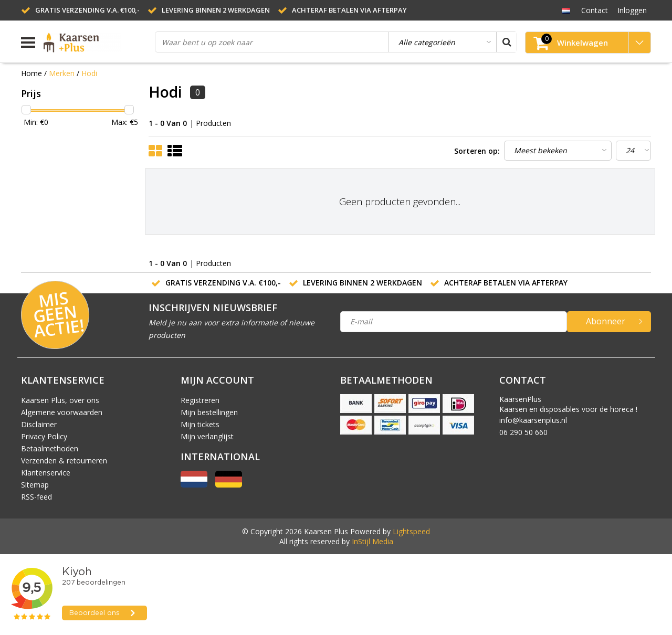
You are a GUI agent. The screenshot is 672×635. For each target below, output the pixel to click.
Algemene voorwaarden (62, 412)
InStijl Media (372, 541)
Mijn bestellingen (209, 412)
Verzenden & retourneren (64, 461)
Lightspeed (411, 531)
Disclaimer (39, 424)
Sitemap (35, 485)
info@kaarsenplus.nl (533, 420)
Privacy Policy (44, 436)
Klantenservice (46, 473)
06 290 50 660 (523, 432)
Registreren (200, 400)
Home (31, 73)
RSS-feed (36, 497)
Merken (62, 73)
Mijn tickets (200, 424)
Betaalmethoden (50, 448)
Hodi (89, 73)
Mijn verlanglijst (207, 436)
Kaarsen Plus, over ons (60, 400)
